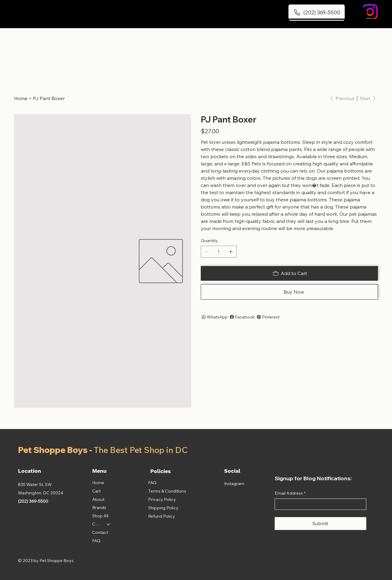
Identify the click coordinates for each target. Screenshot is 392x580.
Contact (100, 532)
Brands (99, 507)
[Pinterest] (268, 317)
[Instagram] (370, 12)
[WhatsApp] (214, 317)
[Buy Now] (289, 292)
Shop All (100, 516)
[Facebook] (242, 317)
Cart (96, 491)
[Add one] (231, 252)
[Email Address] (319, 504)
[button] (359, 15)
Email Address (290, 493)
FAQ (96, 541)
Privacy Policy (162, 499)
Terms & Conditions (167, 491)
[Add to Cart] (289, 273)
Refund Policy (162, 516)
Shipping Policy (163, 508)
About (98, 499)
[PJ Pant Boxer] (49, 98)
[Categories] (109, 524)
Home (98, 483)
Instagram (234, 484)
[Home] (21, 98)
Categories (97, 524)
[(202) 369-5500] (317, 13)
